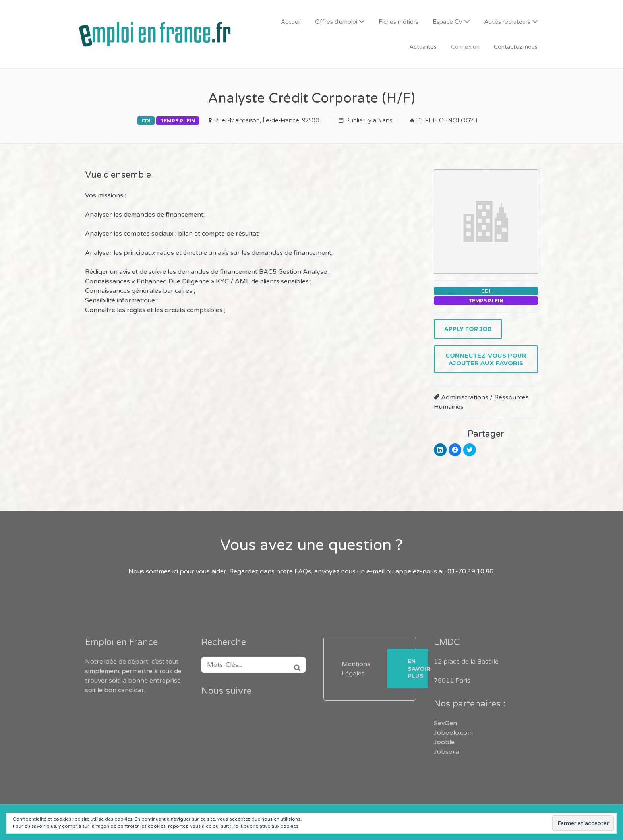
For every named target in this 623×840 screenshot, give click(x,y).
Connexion (465, 47)
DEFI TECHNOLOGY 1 (447, 120)
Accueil (291, 22)
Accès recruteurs (507, 22)
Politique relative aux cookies (265, 826)
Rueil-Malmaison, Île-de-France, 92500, (267, 120)
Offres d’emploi (336, 22)
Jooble (444, 742)
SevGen (445, 723)
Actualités (423, 47)
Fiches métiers (399, 22)
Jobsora (446, 752)
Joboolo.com (453, 733)
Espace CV (448, 22)
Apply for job (468, 329)
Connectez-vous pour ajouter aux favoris (486, 359)
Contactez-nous (516, 47)
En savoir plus (418, 668)
